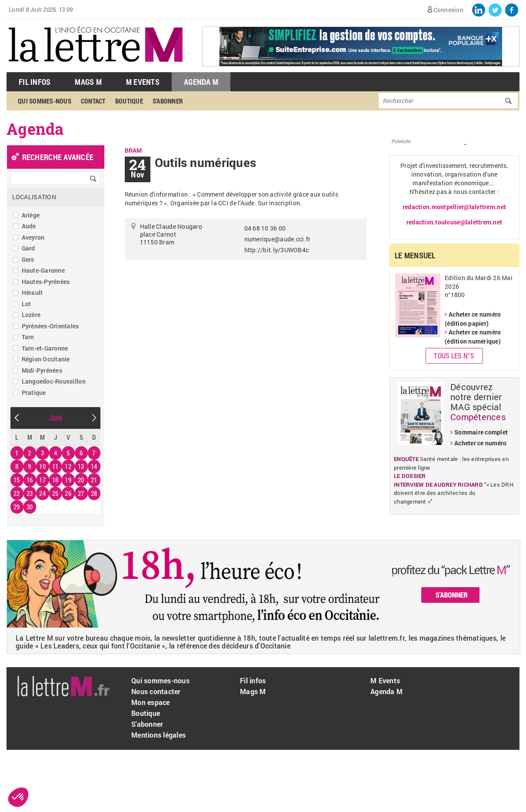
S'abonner (168, 101)
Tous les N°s (454, 356)
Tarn (28, 337)
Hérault (32, 292)
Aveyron (33, 237)
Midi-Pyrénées (42, 370)
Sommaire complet (481, 432)
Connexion (448, 10)
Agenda (35, 129)
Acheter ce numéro (480, 443)
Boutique (129, 101)
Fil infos (253, 680)
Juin (56, 418)
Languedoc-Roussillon (54, 381)
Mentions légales (158, 735)
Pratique (34, 393)
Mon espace (151, 702)
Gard (28, 248)
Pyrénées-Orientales (50, 326)
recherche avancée (58, 157)
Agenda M (201, 82)
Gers (28, 259)
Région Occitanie (46, 359)
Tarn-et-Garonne (45, 348)
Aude (29, 226)
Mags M (88, 82)
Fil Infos (35, 82)
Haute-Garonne (43, 270)
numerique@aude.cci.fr (277, 239)
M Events (143, 82)
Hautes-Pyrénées (46, 282)
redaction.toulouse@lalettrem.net (454, 222)
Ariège (31, 215)
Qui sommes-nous (45, 101)
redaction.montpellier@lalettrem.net (454, 207)
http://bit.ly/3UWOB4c (276, 250)
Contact (93, 101)
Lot (27, 304)
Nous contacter (156, 691)
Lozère (31, 315)
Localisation (34, 197)
